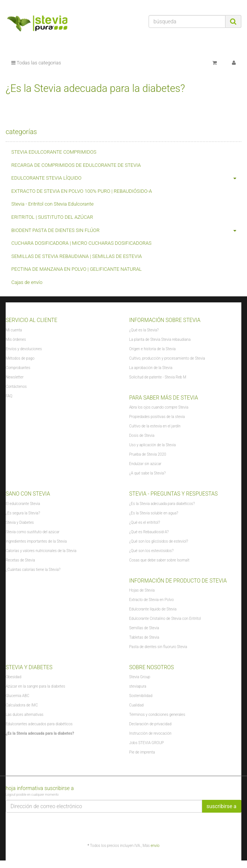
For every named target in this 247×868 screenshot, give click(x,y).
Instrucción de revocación (150, 733)
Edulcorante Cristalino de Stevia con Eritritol (165, 619)
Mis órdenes (16, 339)
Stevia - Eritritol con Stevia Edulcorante (52, 204)
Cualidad (137, 705)
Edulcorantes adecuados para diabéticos (39, 724)
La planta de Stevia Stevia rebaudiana (160, 339)
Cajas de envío (27, 282)
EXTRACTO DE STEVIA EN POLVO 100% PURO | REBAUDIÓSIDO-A (82, 191)
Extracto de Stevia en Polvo (152, 600)
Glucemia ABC (18, 696)
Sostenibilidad (141, 696)
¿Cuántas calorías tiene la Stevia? (33, 570)
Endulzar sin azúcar (145, 464)
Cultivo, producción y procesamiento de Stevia (167, 358)
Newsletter (15, 377)
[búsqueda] (187, 21)
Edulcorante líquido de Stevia (153, 609)
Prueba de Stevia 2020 (148, 454)
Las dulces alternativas (25, 715)
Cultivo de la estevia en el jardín (155, 426)
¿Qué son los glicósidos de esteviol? (159, 541)
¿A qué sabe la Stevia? (148, 473)
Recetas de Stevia (20, 560)
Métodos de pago (20, 358)
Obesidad (13, 677)
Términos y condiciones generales (157, 715)
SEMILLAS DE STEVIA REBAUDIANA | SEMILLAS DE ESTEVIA (77, 256)
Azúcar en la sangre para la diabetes (35, 686)
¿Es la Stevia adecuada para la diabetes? (40, 733)
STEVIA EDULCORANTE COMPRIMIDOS (54, 152)
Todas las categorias (36, 63)
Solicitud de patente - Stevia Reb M (158, 377)
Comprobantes (18, 368)
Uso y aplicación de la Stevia (153, 445)
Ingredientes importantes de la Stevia (36, 541)
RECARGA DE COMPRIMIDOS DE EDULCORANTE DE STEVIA (76, 165)
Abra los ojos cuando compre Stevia (159, 407)
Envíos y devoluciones (24, 349)
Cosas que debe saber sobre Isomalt (160, 560)
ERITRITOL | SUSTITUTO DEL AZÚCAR (52, 217)
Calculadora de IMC (22, 705)
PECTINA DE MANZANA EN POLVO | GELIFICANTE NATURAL (77, 269)
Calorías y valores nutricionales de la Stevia (41, 551)
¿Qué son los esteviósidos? (152, 551)
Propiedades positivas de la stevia (157, 417)
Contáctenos (16, 387)
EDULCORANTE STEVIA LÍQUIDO (126, 178)
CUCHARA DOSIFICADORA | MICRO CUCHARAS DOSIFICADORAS (81, 243)
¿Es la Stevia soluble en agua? (154, 513)
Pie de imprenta (142, 752)
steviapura (138, 686)
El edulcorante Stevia (23, 504)
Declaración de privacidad (150, 724)
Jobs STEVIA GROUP (147, 743)
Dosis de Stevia (142, 436)
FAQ (9, 396)
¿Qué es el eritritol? (145, 522)
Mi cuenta (14, 330)
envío (155, 846)
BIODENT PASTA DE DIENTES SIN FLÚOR (126, 231)
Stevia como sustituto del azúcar (33, 532)
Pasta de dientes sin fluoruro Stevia (158, 647)
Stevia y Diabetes (20, 522)
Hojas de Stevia (142, 590)
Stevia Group (140, 677)
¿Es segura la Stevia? (23, 513)
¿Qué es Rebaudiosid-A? (149, 532)
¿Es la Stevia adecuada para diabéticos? (162, 504)
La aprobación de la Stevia (151, 368)
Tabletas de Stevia (144, 637)
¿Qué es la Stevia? (144, 330)
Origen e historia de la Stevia (153, 349)
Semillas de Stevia (144, 628)
